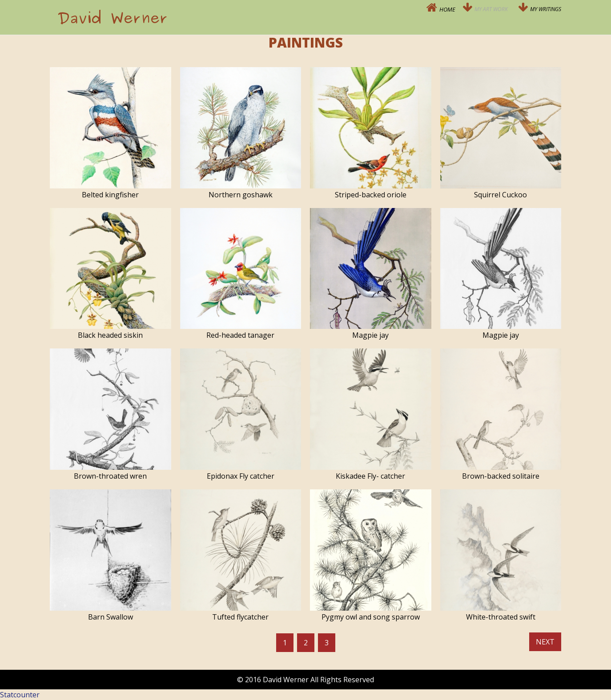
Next (545, 642)
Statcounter (20, 695)
